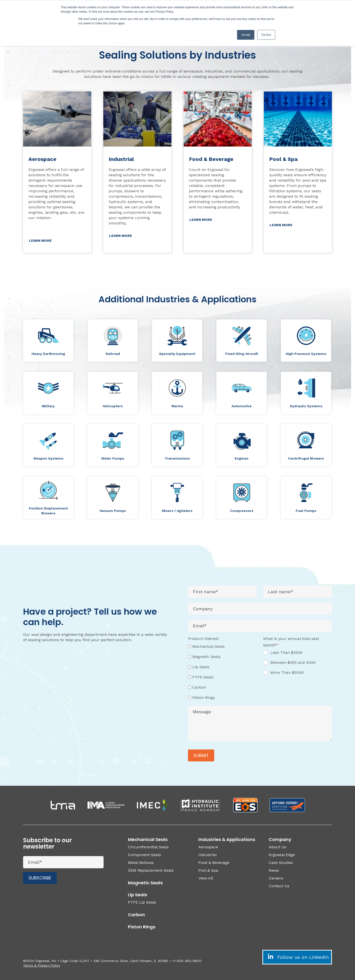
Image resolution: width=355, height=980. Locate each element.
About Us (277, 847)
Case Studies (281, 863)
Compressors (242, 511)
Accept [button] (246, 35)
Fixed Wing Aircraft (242, 354)
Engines (242, 458)
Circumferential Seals (148, 847)
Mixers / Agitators (177, 511)
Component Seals (144, 855)
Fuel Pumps (306, 511)
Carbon (136, 915)
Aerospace (208, 847)
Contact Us (279, 886)
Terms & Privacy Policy (42, 965)
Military (48, 406)
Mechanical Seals (148, 839)
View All (206, 878)
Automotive (242, 406)
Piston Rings (142, 927)
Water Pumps (113, 458)
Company (280, 839)
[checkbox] (222, 672)
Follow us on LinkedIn (297, 957)
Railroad (113, 354)
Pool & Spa (208, 870)
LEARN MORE (40, 240)
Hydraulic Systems (306, 406)
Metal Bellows (141, 863)
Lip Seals (138, 895)
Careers (276, 878)
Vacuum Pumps (113, 511)
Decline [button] (266, 35)
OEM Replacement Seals (151, 870)
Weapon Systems (48, 458)
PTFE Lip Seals (142, 902)
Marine (177, 406)
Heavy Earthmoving (48, 354)
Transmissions (177, 458)
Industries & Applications (227, 839)
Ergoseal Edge (282, 855)
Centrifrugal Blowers (306, 458)
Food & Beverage (214, 863)
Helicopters (113, 406)
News (274, 870)
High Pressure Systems (306, 354)
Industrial (208, 855)
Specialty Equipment (177, 354)
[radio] (297, 654)
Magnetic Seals (145, 883)
